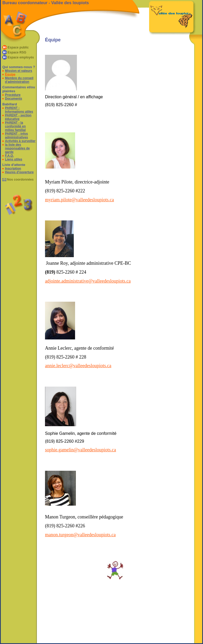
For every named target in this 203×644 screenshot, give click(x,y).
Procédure (13, 95)
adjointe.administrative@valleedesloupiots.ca (88, 281)
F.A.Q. (9, 156)
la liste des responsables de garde (17, 148)
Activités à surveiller (20, 141)
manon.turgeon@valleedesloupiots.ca (80, 535)
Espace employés (21, 57)
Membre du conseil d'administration (19, 80)
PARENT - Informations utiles (19, 110)
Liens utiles (14, 159)
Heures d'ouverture (19, 172)
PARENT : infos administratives (16, 136)
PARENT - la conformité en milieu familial (15, 126)
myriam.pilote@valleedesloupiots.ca (80, 200)
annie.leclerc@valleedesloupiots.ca (78, 366)
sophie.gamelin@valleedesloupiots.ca (81, 450)
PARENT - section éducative (18, 117)
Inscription (13, 169)
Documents (13, 99)
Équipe (10, 74)
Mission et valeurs (19, 71)
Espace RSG (17, 52)
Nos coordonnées (20, 180)
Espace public (18, 47)
